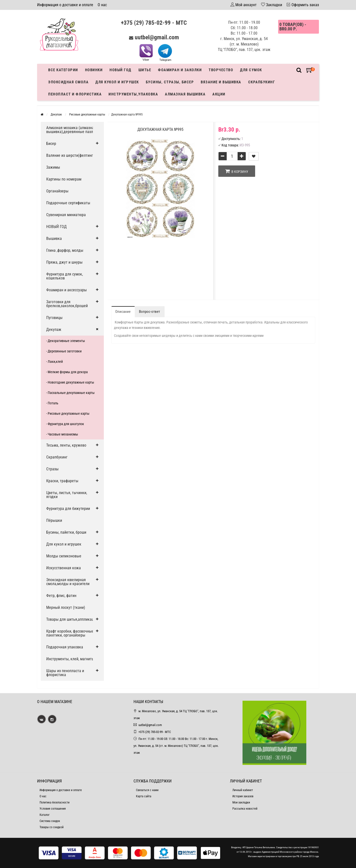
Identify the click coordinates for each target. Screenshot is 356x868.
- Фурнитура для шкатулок (65, 424)
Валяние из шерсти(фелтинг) (70, 155)
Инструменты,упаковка (133, 94)
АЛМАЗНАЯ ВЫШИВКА (185, 94)
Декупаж (54, 330)
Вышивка (54, 239)
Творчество (221, 70)
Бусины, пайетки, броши (66, 532)
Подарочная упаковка (65, 647)
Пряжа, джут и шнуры (64, 262)
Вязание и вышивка (221, 82)
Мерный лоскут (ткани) (66, 607)
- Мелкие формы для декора (67, 372)
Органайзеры (57, 191)
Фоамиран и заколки (180, 70)
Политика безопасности (55, 802)
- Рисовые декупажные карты (68, 413)
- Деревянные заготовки (64, 351)
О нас (102, 5)
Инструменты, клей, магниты (70, 659)
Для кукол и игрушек (117, 82)
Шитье (145, 70)
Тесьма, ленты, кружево (66, 445)
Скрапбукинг (262, 82)
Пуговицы (54, 318)
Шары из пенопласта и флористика (65, 673)
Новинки (94, 70)
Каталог (44, 815)
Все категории (63, 70)
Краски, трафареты (62, 481)
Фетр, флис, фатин (61, 596)
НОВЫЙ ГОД (56, 227)
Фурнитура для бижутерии (68, 509)
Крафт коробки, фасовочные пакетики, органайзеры (70, 633)
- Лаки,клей (55, 362)
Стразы (52, 469)
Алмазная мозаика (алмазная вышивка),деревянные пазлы (71, 130)
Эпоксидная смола (68, 82)
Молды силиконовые (64, 556)
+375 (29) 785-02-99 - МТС (154, 23)
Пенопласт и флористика (75, 94)
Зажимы (53, 167)
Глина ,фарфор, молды (65, 250)
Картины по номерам (64, 179)
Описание (123, 312)
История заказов (243, 796)
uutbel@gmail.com (157, 37)
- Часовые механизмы (62, 434)
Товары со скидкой (52, 827)
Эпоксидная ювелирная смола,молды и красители (68, 582)
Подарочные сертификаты (68, 203)
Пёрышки (54, 520)
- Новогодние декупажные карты (70, 382)
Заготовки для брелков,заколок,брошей (67, 304)
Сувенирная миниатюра (66, 215)
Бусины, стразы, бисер (170, 82)
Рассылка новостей (245, 809)
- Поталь (52, 403)
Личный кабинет (243, 790)
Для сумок (251, 70)
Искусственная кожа (64, 568)
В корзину (237, 171)
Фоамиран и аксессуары (67, 290)
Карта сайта (144, 796)
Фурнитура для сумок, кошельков (65, 276)
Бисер (51, 144)
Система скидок (50, 821)
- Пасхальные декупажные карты (70, 393)
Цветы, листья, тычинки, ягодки (67, 495)
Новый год (121, 70)
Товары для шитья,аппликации (72, 619)
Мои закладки (241, 802)
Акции (219, 94)
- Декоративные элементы (66, 341)
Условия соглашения (53, 809)
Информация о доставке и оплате (65, 5)
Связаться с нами (147, 790)
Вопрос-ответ (149, 312)
